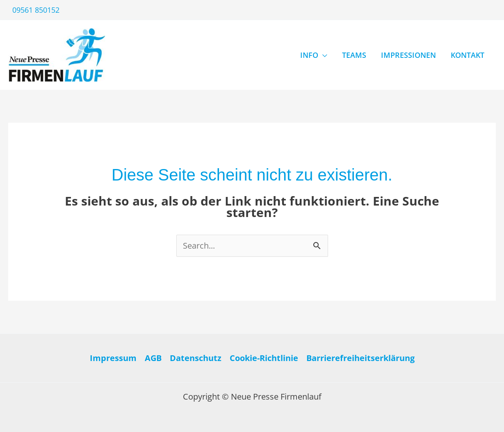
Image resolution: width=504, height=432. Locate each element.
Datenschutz (196, 358)
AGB (153, 358)
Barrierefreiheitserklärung (360, 358)
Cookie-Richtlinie (264, 358)
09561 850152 (36, 10)
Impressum (113, 358)
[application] (323, 55)
